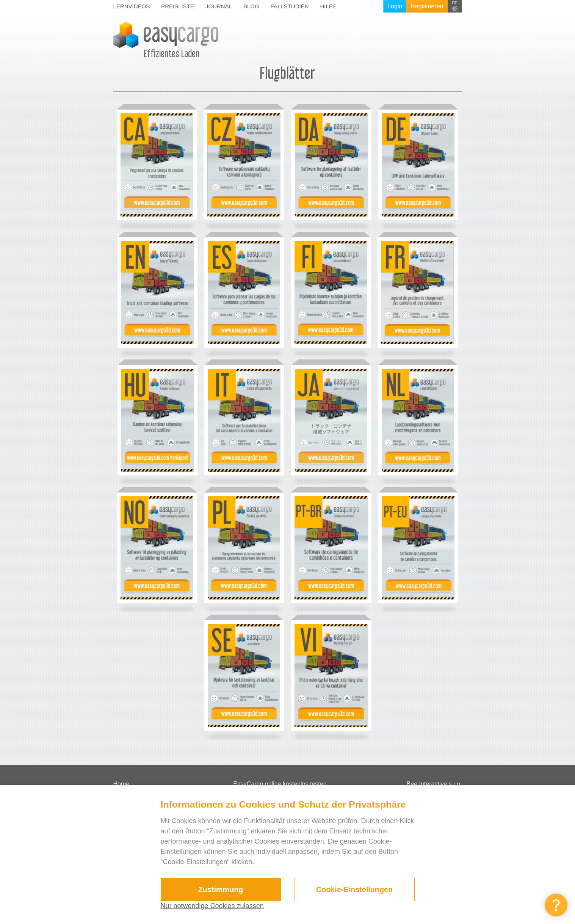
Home (121, 784)
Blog (251, 6)
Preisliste (178, 6)
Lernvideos (132, 6)
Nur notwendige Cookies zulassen (212, 906)
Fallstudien (290, 6)
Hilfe (328, 6)
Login (395, 6)
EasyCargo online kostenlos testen (280, 784)
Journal (219, 6)
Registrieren (427, 6)
